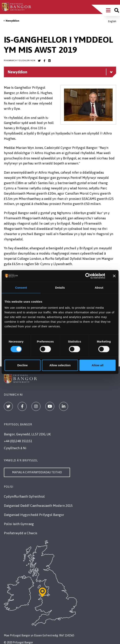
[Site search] (117, 10)
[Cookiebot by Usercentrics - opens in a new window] (88, 276)
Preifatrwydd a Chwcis (21, 533)
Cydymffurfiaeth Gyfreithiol (24, 496)
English (112, 21)
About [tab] (99, 287)
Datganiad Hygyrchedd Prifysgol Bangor (34, 515)
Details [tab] (60, 287)
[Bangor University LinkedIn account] (49, 61)
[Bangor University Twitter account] (39, 61)
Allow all (98, 365)
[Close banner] (114, 276)
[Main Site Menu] (108, 10)
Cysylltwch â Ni (15, 448)
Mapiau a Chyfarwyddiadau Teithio (37, 472)
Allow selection (60, 365)
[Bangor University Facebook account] (44, 61)
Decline (22, 365)
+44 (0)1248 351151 (18, 441)
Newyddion (12, 21)
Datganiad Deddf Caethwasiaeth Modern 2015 (38, 506)
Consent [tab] (21, 287)
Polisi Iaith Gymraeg (19, 524)
